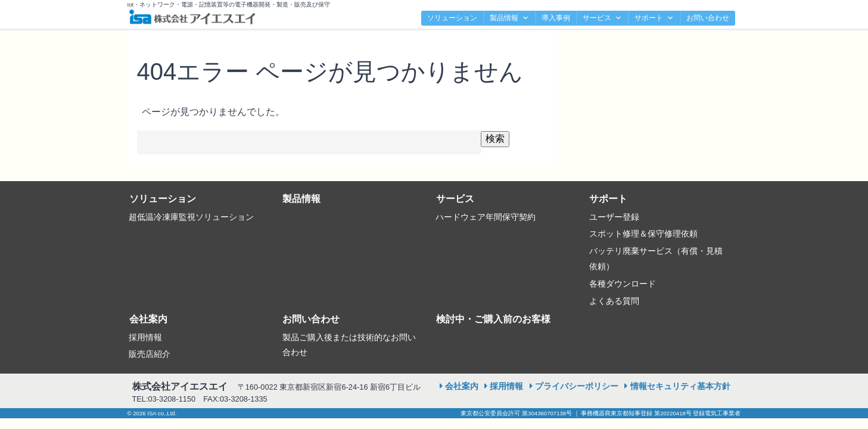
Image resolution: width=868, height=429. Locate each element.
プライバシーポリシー (577, 386)
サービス (602, 18)
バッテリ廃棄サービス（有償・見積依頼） (656, 259)
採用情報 (145, 337)
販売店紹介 (150, 354)
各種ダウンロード (623, 284)
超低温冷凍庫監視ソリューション (191, 217)
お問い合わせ (708, 18)
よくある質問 (614, 301)
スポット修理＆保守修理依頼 (643, 234)
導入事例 (556, 18)
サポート (654, 18)
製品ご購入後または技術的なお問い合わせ (349, 345)
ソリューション (452, 18)
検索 (495, 139)
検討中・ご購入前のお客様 (493, 319)
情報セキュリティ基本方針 (680, 386)
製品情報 (509, 18)
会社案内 (148, 319)
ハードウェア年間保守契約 (486, 217)
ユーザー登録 (614, 217)
